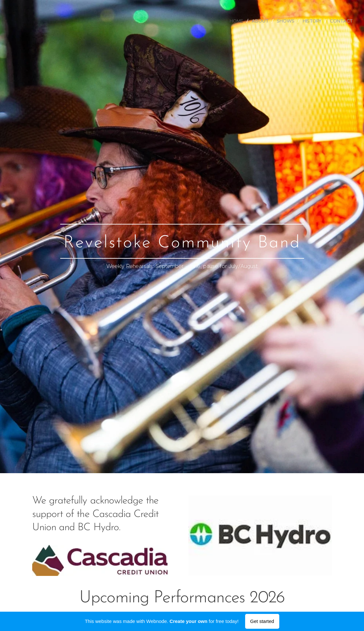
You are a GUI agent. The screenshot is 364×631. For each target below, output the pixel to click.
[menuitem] (237, 21)
